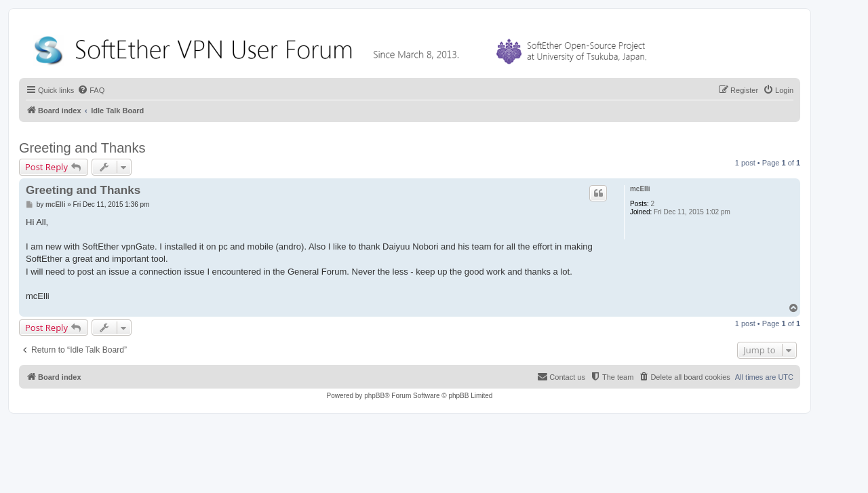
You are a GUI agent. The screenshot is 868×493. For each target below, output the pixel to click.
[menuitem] (91, 90)
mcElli (640, 189)
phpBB (374, 396)
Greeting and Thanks (82, 148)
